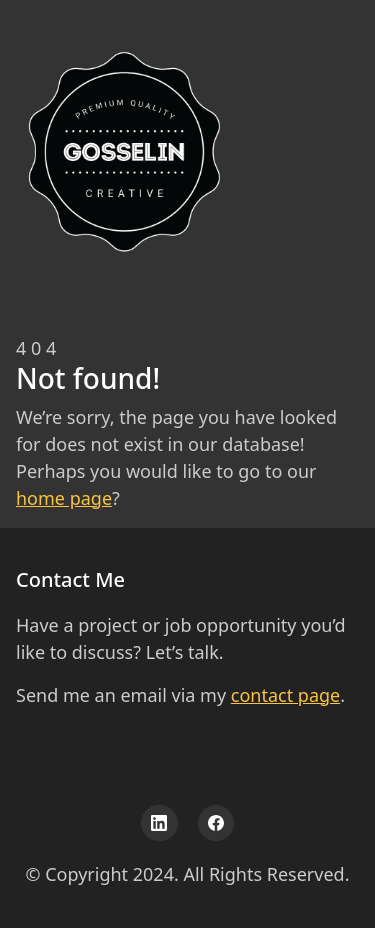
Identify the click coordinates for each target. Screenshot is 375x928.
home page (64, 498)
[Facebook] (216, 823)
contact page (285, 695)
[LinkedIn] (159, 823)
